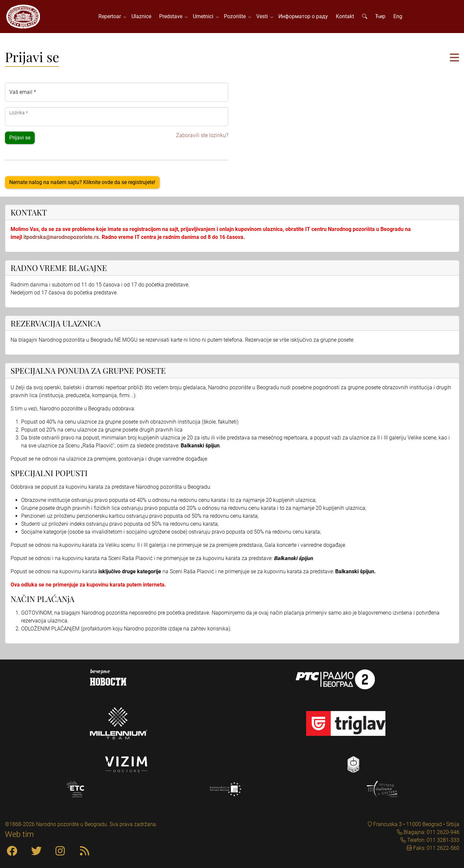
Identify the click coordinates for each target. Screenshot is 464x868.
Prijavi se (20, 138)
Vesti (263, 16)
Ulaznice (141, 16)
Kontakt (345, 16)
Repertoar (111, 16)
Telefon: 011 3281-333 (433, 840)
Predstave (172, 16)
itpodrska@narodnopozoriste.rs (61, 237)
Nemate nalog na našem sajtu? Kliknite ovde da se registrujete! (82, 182)
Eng (398, 16)
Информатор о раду (303, 16)
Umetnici (204, 16)
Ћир (380, 16)
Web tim (19, 834)
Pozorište (236, 16)
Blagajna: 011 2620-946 (431, 832)
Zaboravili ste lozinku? (202, 135)
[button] (454, 58)
